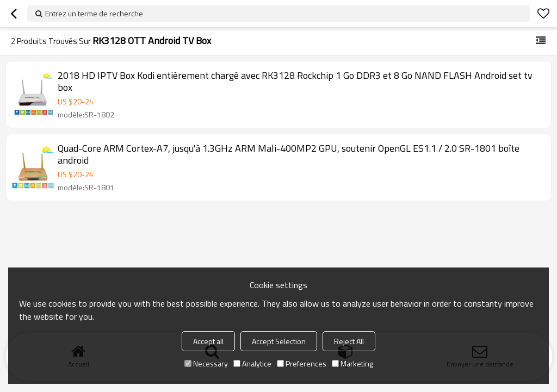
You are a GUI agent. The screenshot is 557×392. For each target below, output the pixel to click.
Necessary (206, 363)
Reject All (349, 341)
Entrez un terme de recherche (94, 13)
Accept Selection (279, 341)
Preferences (302, 363)
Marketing (352, 363)
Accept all (208, 341)
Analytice (252, 363)
